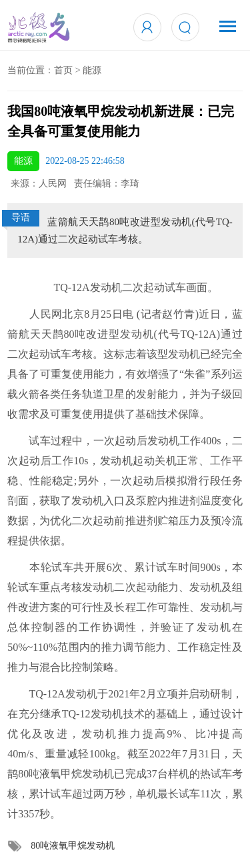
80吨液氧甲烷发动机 (73, 846)
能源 (92, 70)
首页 (63, 70)
